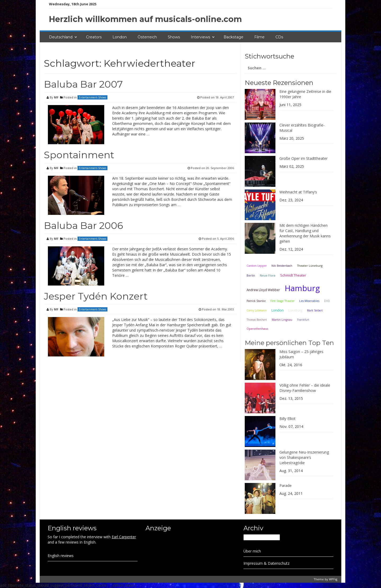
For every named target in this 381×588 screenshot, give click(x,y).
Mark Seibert (315, 310)
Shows (174, 37)
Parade (285, 485)
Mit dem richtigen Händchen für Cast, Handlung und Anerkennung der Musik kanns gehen (305, 233)
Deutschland (61, 37)
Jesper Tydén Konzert (96, 296)
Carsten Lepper (257, 266)
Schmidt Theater (293, 275)
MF (56, 97)
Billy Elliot (287, 419)
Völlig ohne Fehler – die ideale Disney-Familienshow (305, 388)
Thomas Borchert (257, 320)
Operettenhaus (257, 329)
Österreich (147, 37)
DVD (327, 301)
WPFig (333, 579)
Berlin (251, 275)
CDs (279, 37)
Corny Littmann (257, 310)
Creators (94, 37)
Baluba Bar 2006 (83, 225)
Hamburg (302, 288)
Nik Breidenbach (282, 266)
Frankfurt (303, 320)
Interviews (200, 37)
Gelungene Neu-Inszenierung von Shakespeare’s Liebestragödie (304, 457)
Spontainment (79, 155)
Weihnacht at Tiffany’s (298, 192)
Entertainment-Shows (92, 97)
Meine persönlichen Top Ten (289, 343)
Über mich (252, 551)
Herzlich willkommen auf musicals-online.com (145, 19)
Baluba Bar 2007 (83, 84)
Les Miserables (309, 301)
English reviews (61, 556)
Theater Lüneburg (310, 266)
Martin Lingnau (282, 320)
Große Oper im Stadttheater (303, 158)
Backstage (233, 37)
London (120, 37)
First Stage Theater (282, 301)
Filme (259, 37)
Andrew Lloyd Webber (263, 290)
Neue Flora (268, 275)
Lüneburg (295, 310)
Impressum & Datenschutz (266, 563)
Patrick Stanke (256, 301)
